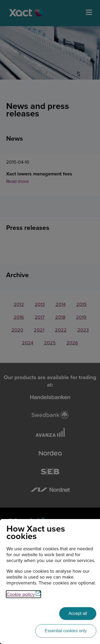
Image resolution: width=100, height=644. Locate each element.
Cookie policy (23, 594)
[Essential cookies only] (66, 631)
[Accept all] (78, 614)
